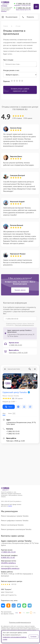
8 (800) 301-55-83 (8, 557)
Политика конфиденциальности (20, 622)
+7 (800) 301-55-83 (23, 4)
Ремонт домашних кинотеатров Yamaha (16, 529)
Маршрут (9, 407)
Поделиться (3, 606)
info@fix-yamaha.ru (8, 563)
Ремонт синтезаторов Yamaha (12, 525)
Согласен (34, 637)
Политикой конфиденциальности (24, 325)
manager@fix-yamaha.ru (10, 568)
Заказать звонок (20, 290)
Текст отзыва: (8, 60)
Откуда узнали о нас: (11, 70)
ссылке (10, 506)
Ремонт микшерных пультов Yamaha (15, 516)
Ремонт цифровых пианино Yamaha (15, 520)
